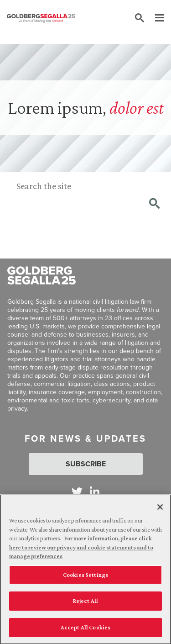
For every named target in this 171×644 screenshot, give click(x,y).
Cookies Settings (85, 577)
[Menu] (155, 18)
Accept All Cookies (85, 629)
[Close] (160, 509)
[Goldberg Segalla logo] (41, 18)
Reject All (85, 603)
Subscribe (86, 464)
